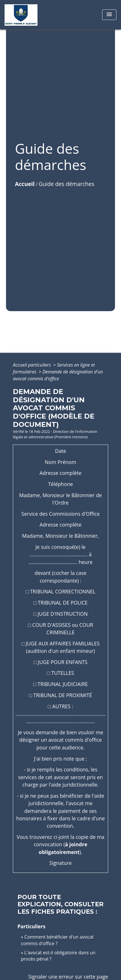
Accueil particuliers (32, 365)
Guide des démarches (66, 184)
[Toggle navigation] (109, 15)
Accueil (25, 184)
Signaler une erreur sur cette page (68, 977)
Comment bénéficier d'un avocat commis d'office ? (57, 940)
